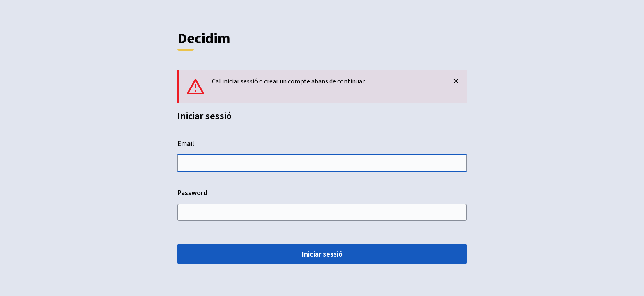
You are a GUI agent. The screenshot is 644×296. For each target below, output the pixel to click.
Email (322, 155)
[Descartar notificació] (456, 81)
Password (322, 204)
